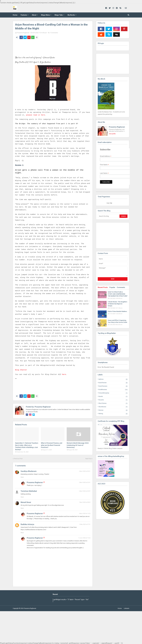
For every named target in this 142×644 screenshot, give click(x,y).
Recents (113, 400)
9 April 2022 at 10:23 (85, 514)
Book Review (113, 383)
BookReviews (113, 390)
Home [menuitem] (15, 15)
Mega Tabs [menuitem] (59, 15)
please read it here (36, 115)
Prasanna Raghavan (23, 33)
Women (113, 410)
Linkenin (127, 608)
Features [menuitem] (24, 15)
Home (120, 608)
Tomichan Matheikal (29, 491)
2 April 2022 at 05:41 (85, 482)
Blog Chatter (21, 370)
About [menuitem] (34, 15)
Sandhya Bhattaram (29, 471)
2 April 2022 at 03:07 (85, 491)
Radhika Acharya (27, 524)
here (64, 375)
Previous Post (18, 459)
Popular (112, 287)
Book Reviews (113, 386)
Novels (113, 396)
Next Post (88, 459)
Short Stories (113, 403)
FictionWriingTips (113, 393)
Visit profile (112, 134)
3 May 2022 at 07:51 (85, 524)
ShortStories (113, 407)
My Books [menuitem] (71, 15)
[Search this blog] (108, 216)
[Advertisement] (109, 235)
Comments (121, 287)
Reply (22, 477)
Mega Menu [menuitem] (45, 15)
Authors (113, 379)
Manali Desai (26, 502)
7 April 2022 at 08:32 (85, 502)
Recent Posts (103, 287)
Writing (113, 414)
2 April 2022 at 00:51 (85, 471)
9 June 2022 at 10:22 (84, 538)
